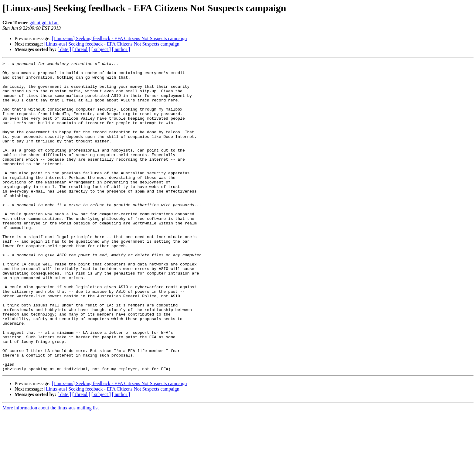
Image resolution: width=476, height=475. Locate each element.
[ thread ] (81, 49)
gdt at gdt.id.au (44, 23)
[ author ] (121, 49)
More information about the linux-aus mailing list (51, 470)
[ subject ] (101, 49)
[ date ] (64, 49)
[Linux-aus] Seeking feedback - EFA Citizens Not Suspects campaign (119, 38)
